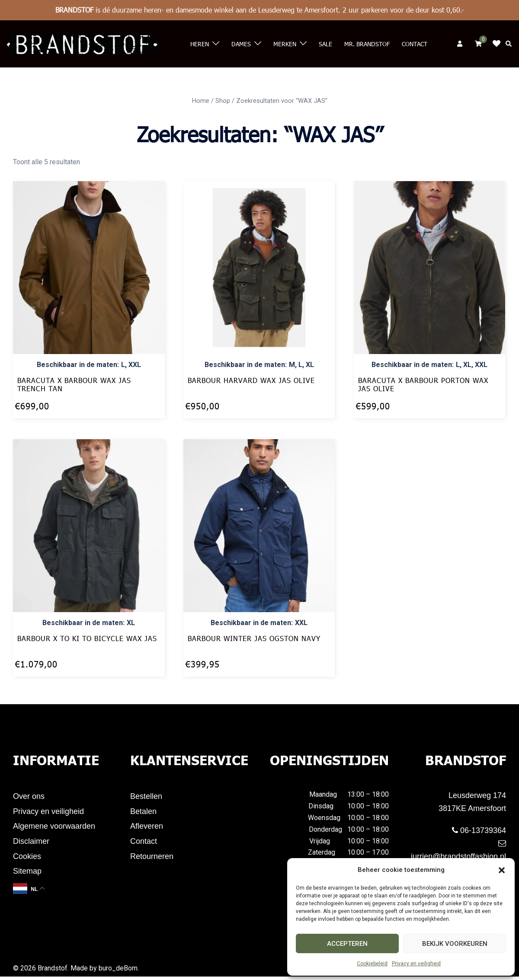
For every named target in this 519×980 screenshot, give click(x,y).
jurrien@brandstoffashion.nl (458, 850)
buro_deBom (118, 972)
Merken (285, 44)
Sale (325, 44)
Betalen (143, 812)
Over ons (29, 797)
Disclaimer (31, 843)
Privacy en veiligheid (416, 964)
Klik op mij (499, 44)
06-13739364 (479, 830)
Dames (241, 44)
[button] (502, 870)
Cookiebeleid (372, 964)
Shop (223, 101)
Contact (415, 44)
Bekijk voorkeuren (455, 944)
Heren (200, 44)
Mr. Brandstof (367, 44)
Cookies (27, 859)
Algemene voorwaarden (54, 828)
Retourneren (152, 859)
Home (201, 101)
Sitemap (27, 875)
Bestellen (146, 797)
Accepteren (347, 944)
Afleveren (147, 828)
